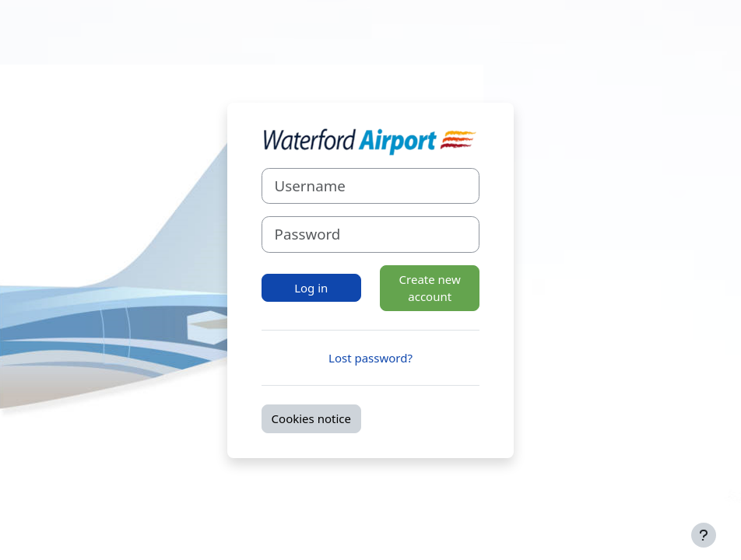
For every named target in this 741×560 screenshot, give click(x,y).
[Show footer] (704, 535)
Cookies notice (311, 418)
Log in (311, 288)
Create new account (430, 288)
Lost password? (370, 358)
